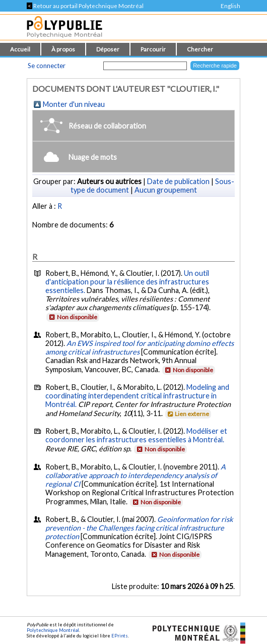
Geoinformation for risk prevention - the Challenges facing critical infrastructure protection (139, 528)
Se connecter (47, 66)
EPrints (120, 636)
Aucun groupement (166, 190)
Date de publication (178, 181)
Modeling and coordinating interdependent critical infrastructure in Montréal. (137, 396)
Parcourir (153, 49)
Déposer (108, 49)
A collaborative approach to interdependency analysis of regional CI (136, 475)
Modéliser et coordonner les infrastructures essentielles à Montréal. (136, 435)
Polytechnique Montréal (53, 630)
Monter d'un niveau (74, 104)
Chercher (200, 49)
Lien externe (188, 414)
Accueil (20, 49)
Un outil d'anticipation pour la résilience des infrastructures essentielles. (127, 282)
